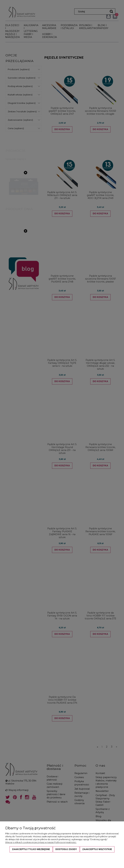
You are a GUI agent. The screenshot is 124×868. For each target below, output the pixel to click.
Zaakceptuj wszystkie (97, 849)
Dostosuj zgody (66, 849)
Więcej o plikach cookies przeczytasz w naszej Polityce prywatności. (41, 842)
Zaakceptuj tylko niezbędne (31, 849)
